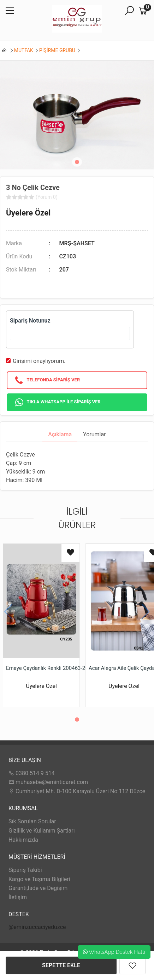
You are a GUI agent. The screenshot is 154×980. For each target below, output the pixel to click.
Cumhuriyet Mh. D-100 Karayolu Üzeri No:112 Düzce (77, 791)
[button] (77, 162)
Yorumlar (94, 434)
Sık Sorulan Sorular (32, 821)
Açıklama (60, 434)
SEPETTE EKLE (61, 965)
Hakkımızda (23, 840)
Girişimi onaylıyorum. (39, 361)
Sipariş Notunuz (30, 321)
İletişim (18, 897)
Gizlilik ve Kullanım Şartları (42, 831)
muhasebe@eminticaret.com (48, 782)
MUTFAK (24, 50)
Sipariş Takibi (25, 870)
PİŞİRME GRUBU (57, 50)
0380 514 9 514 (32, 773)
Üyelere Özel (28, 213)
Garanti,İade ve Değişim (38, 888)
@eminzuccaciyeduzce (37, 927)
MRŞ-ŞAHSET (77, 243)
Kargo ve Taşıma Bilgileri (39, 879)
